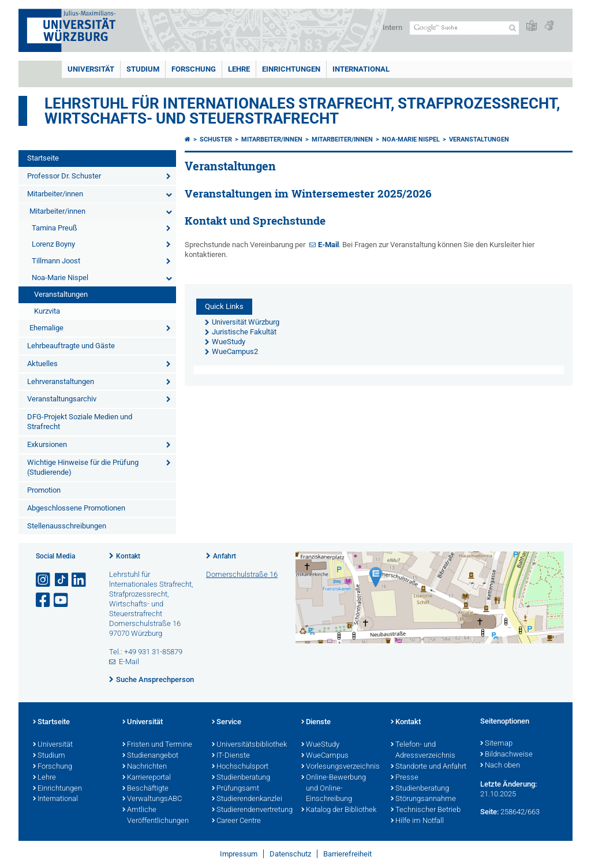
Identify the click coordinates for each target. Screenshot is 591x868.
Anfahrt (225, 556)
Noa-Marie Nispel (60, 277)
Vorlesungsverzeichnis (340, 767)
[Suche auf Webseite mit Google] (464, 28)
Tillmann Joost (56, 261)
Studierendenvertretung (251, 810)
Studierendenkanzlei (247, 799)
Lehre (239, 69)
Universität (91, 69)
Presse (405, 778)
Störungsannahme (423, 799)
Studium (143, 69)
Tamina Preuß (55, 228)
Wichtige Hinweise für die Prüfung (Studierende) (83, 467)
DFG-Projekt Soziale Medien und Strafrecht (80, 422)
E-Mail (328, 245)
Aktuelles (42, 364)
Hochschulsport (240, 767)
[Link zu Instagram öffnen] (44, 580)
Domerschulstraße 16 (242, 574)
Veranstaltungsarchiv (62, 399)
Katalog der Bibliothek (339, 810)
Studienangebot (150, 756)
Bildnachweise (506, 755)
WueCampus (325, 756)
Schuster (216, 139)
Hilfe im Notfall (417, 821)
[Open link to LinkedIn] (80, 580)
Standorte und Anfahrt (429, 767)
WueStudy (320, 745)
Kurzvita (47, 311)
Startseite (43, 158)
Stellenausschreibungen (67, 526)
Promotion (44, 490)
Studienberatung (241, 778)
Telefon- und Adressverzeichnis (423, 750)
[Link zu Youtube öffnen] (62, 600)
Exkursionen (47, 444)
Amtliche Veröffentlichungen (156, 816)
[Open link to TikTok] (62, 580)
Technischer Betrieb (426, 810)
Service (227, 722)
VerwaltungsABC (152, 799)
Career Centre (236, 821)
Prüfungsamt (235, 789)
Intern (392, 27)
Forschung (194, 69)
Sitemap (496, 744)
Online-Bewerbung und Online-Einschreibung (334, 789)
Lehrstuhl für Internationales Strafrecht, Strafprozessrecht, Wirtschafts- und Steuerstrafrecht (302, 111)
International (361, 69)
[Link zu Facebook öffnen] (44, 600)
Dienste (316, 722)
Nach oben (500, 766)
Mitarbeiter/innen (55, 194)
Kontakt (128, 556)
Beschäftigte (145, 789)
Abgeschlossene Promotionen (76, 508)
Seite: (489, 812)
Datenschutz (290, 854)
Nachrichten (145, 767)
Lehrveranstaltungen (61, 381)
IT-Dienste (231, 756)
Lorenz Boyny (53, 244)
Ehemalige (46, 328)
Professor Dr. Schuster (64, 176)
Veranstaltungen (61, 294)
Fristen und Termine (157, 745)
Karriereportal (147, 778)
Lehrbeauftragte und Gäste (71, 346)
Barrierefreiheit (347, 854)
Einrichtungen (291, 69)
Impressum (239, 854)
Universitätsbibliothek (249, 745)
